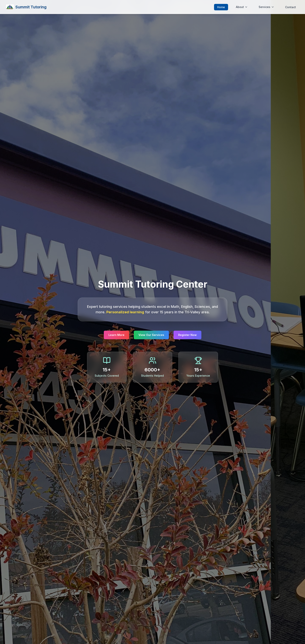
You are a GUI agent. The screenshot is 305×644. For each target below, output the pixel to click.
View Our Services (151, 335)
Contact (290, 7)
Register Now (187, 335)
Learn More (116, 335)
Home (221, 7)
